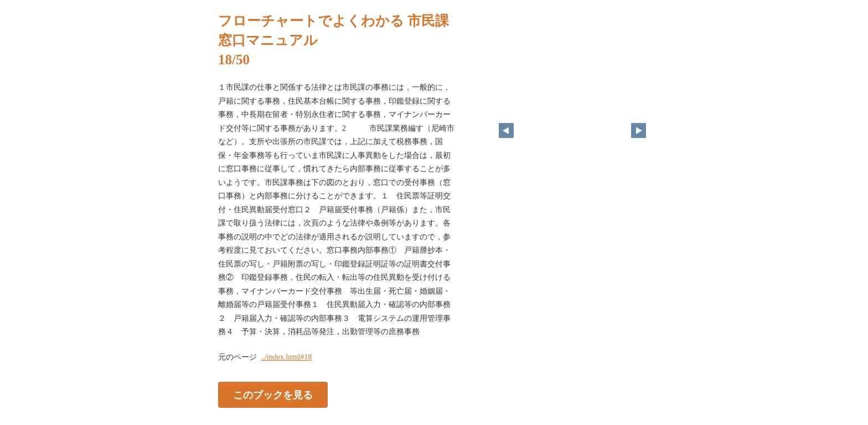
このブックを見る (273, 395)
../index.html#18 (286, 357)
